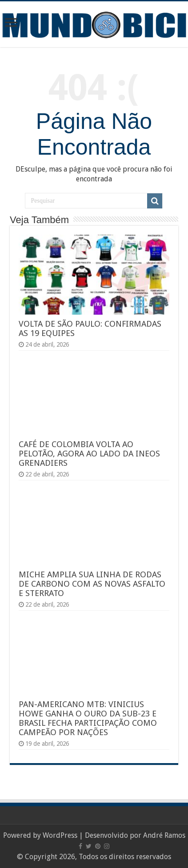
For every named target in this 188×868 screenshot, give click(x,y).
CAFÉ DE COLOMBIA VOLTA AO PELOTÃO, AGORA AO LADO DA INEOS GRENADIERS (89, 454)
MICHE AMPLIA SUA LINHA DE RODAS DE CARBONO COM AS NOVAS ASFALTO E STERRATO (92, 584)
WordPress (60, 835)
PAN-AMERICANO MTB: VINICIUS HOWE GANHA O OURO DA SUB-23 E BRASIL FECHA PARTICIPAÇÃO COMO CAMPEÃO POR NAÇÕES (88, 718)
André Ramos (164, 835)
